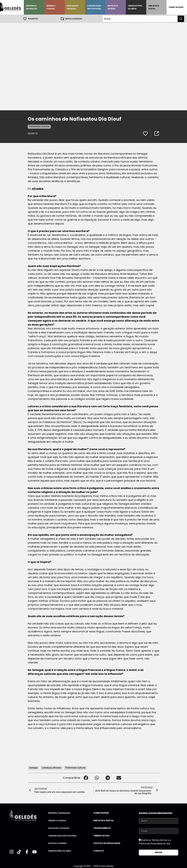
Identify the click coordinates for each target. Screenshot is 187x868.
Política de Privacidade (107, 843)
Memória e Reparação (32, 7)
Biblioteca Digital (154, 7)
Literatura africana (51, 768)
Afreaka (38, 188)
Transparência (102, 828)
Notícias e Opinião (113, 7)
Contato (99, 851)
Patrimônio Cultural (39, 126)
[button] (86, 778)
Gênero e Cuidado (51, 7)
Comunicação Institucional (94, 7)
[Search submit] (181, 19)
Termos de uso (102, 836)
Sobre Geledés (176, 7)
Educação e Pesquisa (73, 7)
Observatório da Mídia (135, 7)
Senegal (33, 768)
